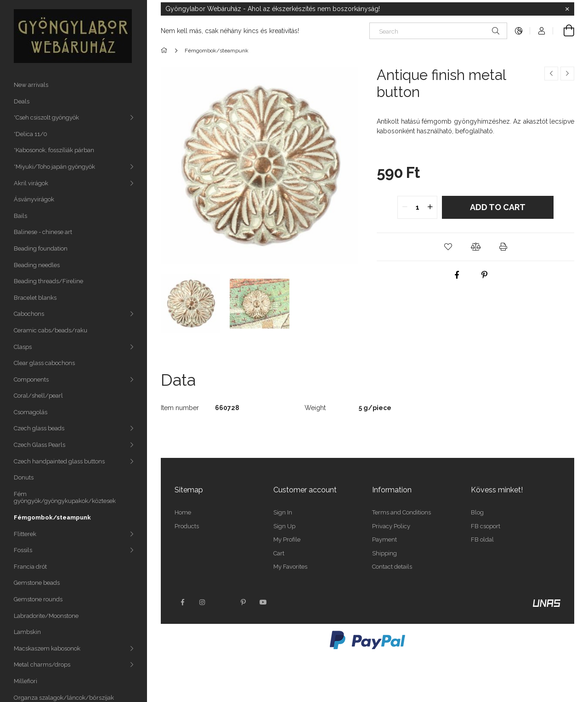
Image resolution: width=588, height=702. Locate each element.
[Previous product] (551, 74)
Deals (22, 101)
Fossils (23, 550)
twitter (223, 602)
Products (187, 526)
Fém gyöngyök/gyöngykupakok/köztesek (65, 498)
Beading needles (37, 265)
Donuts (24, 477)
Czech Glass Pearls (40, 445)
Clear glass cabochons (44, 363)
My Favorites (290, 567)
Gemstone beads (37, 583)
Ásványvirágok (34, 199)
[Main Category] (166, 51)
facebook (182, 602)
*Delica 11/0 (31, 134)
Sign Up (284, 526)
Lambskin (27, 632)
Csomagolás (31, 412)
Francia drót (30, 567)
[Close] (567, 9)
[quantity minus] (405, 207)
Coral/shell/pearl (38, 396)
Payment (384, 539)
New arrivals (31, 85)
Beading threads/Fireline (48, 281)
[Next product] (567, 74)
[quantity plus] (430, 207)
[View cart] (564, 31)
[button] (448, 247)
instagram (203, 602)
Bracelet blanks (35, 298)
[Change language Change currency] (519, 31)
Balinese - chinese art (43, 232)
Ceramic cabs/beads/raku (51, 330)
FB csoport (486, 526)
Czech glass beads (39, 428)
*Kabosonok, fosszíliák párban (54, 150)
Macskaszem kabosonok (47, 648)
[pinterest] (485, 275)
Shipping (384, 553)
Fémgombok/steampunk (52, 517)
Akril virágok (31, 183)
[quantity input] (417, 207)
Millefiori (25, 681)
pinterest (243, 602)
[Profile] (542, 31)
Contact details (392, 567)
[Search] (438, 31)
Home (183, 512)
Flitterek (25, 534)
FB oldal (482, 539)
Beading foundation (41, 248)
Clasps (23, 347)
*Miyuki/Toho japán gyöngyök (54, 167)
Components (31, 380)
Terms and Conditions (401, 512)
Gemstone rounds (38, 599)
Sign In (283, 512)
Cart (279, 553)
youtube (263, 602)
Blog (477, 512)
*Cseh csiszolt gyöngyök (46, 117)
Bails (20, 216)
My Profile (287, 539)
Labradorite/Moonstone (46, 616)
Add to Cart (498, 207)
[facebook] (457, 275)
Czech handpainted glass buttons (59, 461)
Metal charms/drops (42, 665)
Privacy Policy (391, 526)
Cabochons (29, 314)
